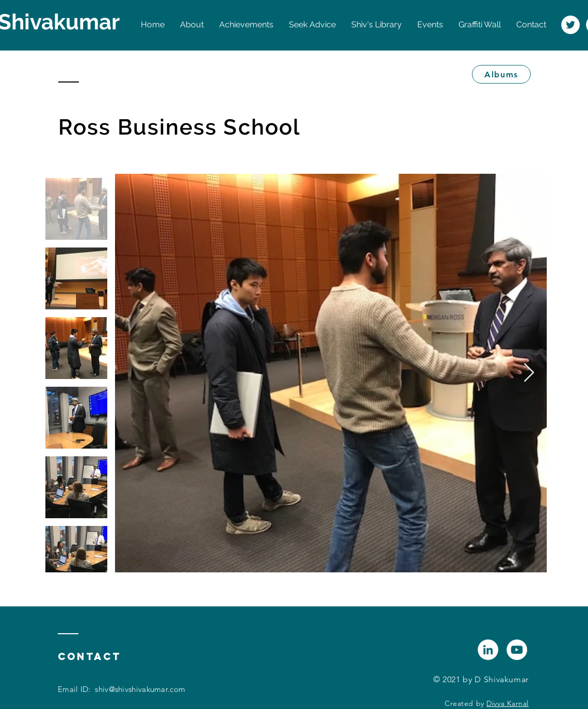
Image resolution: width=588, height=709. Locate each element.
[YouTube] (517, 650)
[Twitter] (570, 25)
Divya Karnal (508, 703)
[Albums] (501, 74)
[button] (377, 25)
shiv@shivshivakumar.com (140, 689)
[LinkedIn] (488, 650)
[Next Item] (529, 373)
